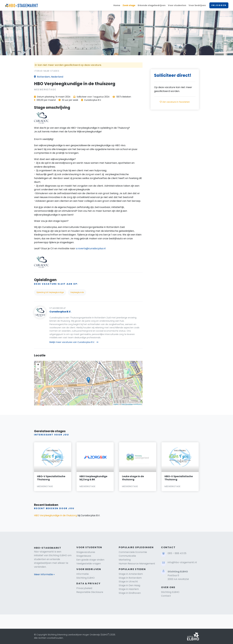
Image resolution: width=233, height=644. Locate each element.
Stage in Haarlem (129, 589)
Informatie (83, 574)
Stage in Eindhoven (130, 593)
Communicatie (127, 556)
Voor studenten (177, 5)
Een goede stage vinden (90, 560)
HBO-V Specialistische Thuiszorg (51, 478)
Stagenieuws (84, 556)
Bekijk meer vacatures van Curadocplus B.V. (74, 342)
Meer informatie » (44, 574)
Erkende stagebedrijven (152, 5)
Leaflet (116, 404)
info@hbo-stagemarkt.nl (182, 562)
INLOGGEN (219, 5)
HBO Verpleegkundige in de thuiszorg (56, 515)
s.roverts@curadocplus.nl (91, 248)
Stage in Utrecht (128, 582)
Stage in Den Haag (129, 585)
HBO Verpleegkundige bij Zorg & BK (93, 478)
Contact (166, 596)
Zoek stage (129, 5)
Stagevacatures (86, 552)
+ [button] (38, 365)
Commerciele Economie (133, 552)
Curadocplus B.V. (60, 312)
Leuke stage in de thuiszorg (133, 478)
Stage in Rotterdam (130, 578)
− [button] (38, 369)
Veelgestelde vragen (89, 564)
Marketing (125, 560)
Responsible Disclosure (90, 592)
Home (117, 5)
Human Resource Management (137, 564)
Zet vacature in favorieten (175, 102)
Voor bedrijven (197, 5)
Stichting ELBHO (86, 578)
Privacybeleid (84, 588)
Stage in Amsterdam (131, 574)
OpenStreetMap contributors (132, 404)
